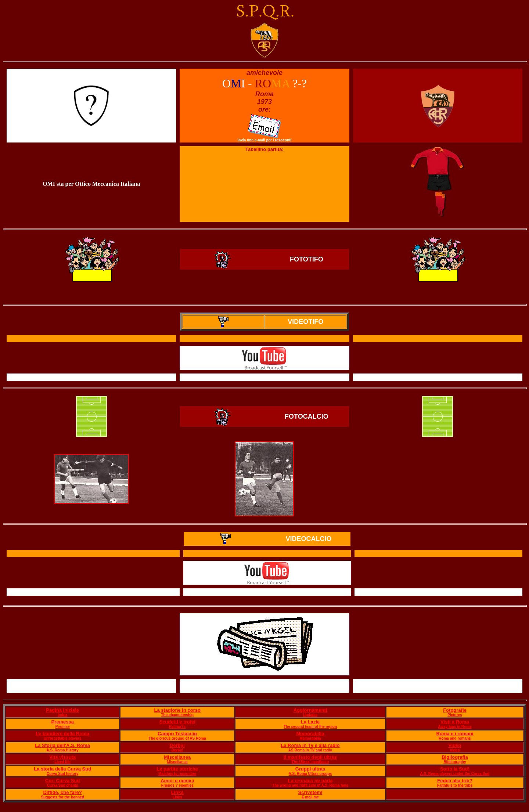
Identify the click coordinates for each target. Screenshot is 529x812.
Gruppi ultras (310, 769)
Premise (63, 727)
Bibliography (455, 762)
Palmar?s (177, 727)
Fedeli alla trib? (455, 781)
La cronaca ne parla (310, 781)
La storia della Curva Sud (62, 769)
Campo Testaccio (177, 734)
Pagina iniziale (62, 710)
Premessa (62, 722)
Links (177, 792)
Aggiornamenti (310, 710)
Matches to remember (177, 774)
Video (455, 745)
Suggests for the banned (63, 797)
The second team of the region (310, 727)
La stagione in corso (177, 710)
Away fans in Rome (455, 727)
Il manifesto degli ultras (310, 757)
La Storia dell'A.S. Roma (62, 745)
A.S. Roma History (63, 750)
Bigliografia (455, 757)
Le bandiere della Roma (62, 734)
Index (62, 715)
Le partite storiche (177, 769)
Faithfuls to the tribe (455, 785)
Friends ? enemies (177, 785)
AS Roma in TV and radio (310, 750)
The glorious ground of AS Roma (177, 738)
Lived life (62, 762)
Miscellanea (177, 757)
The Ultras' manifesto (310, 762)
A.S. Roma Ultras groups (310, 774)
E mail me (310, 797)
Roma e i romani (455, 734)
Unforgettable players (63, 738)
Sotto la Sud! (455, 769)
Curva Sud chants (63, 785)
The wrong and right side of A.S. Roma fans (310, 785)
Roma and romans (455, 738)
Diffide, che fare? (62, 792)
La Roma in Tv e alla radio (310, 745)
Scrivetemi (310, 792)
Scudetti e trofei (177, 722)
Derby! (177, 745)
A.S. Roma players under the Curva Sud (455, 774)
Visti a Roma (455, 722)
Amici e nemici (177, 781)
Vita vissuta (62, 757)
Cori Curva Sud (63, 781)
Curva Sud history (62, 774)
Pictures (455, 715)
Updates (310, 715)
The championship (177, 715)
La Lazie (310, 722)
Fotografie (455, 710)
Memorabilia (310, 734)
